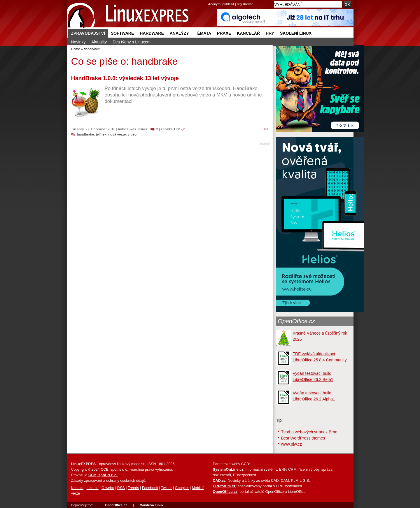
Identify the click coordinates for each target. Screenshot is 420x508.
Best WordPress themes (303, 438)
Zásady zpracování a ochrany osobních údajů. (109, 481)
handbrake (86, 134)
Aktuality (99, 42)
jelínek (101, 134)
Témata (203, 33)
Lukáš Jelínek (137, 129)
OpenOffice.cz (297, 321)
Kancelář (248, 33)
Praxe (224, 33)
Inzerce (93, 488)
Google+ (182, 488)
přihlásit (228, 4)
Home (76, 49)
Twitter (166, 488)
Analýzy (179, 33)
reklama (265, 144)
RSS (121, 488)
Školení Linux (296, 33)
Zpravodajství (88, 33)
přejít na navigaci (210, 0)
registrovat (245, 4)
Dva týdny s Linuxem (132, 42)
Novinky (78, 42)
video (132, 134)
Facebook (150, 488)
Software (122, 33)
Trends (133, 488)
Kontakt (77, 488)
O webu (108, 488)
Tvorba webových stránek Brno (309, 432)
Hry (270, 33)
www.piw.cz (292, 444)
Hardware (152, 33)
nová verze (117, 134)
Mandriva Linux (151, 505)
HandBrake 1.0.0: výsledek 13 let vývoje (125, 78)
